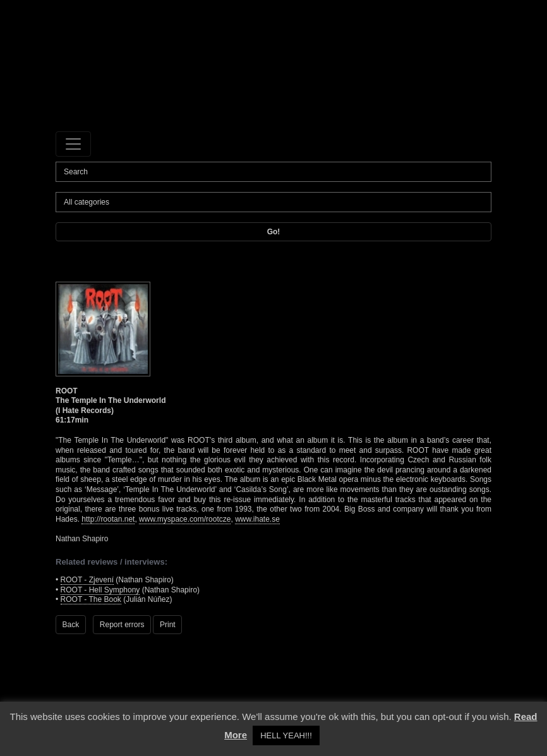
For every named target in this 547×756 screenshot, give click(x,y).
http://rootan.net (108, 519)
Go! (274, 232)
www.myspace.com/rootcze (185, 519)
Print (168, 625)
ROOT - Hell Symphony (100, 590)
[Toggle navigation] (73, 144)
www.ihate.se (257, 519)
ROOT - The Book (91, 599)
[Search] (273, 172)
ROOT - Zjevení (87, 580)
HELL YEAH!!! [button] (286, 735)
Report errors (122, 625)
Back (71, 625)
